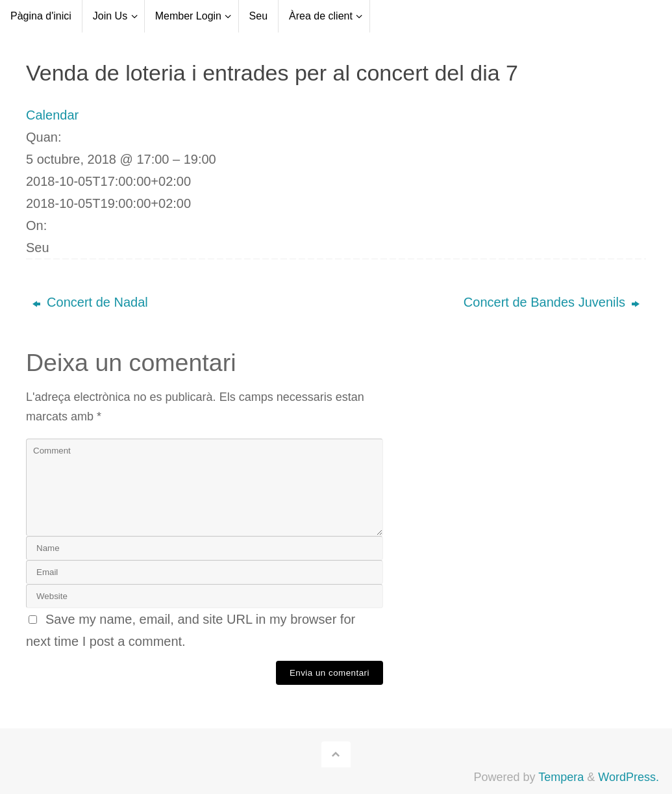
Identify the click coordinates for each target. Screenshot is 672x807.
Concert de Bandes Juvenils (552, 302)
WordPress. (628, 777)
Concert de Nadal (90, 302)
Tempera (561, 777)
